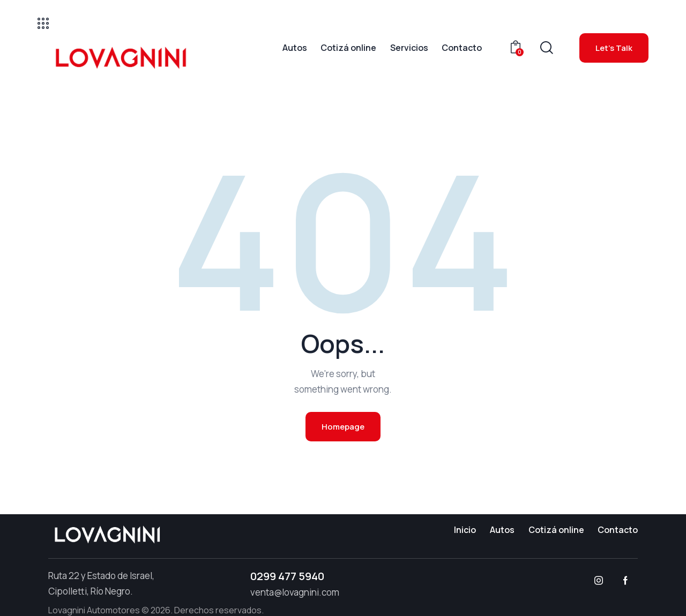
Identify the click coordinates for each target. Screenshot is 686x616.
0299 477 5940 (287, 576)
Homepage (343, 427)
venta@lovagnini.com (295, 592)
